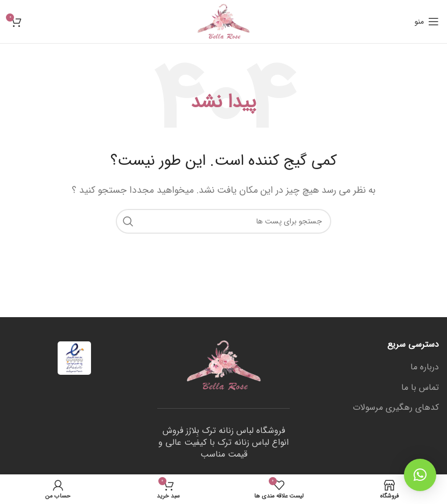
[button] (420, 475)
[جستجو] (223, 221)
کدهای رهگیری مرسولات (396, 408)
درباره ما (425, 367)
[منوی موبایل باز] (427, 22)
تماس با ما (420, 388)
